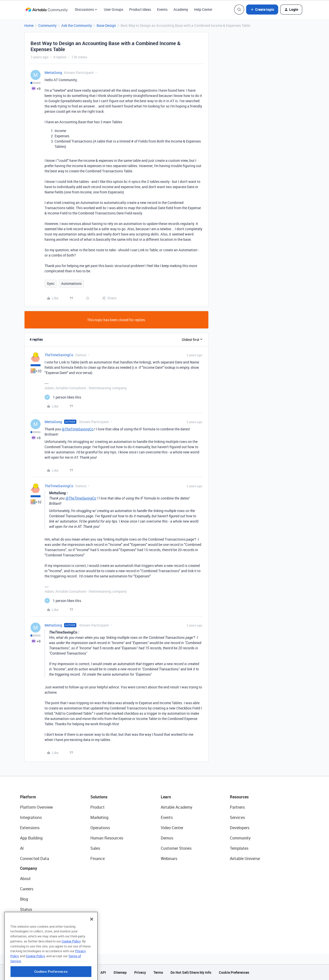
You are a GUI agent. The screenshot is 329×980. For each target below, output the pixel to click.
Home (29, 25)
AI (22, 848)
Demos (167, 838)
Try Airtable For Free (38, 930)
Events (162, 9)
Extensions (30, 828)
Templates (239, 848)
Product (98, 807)
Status (26, 909)
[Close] (92, 941)
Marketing (99, 817)
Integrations (31, 817)
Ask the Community (77, 25)
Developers (240, 828)
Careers (27, 889)
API (103, 972)
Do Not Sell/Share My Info (191, 972)
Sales (95, 848)
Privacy (140, 972)
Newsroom (30, 920)
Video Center (172, 828)
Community (47, 25)
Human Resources (107, 838)
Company (29, 868)
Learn (166, 797)
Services (237, 817)
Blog (24, 899)
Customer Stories (176, 848)
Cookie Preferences (234, 972)
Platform (28, 797)
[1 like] (63, 397)
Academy (181, 9)
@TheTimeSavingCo (78, 429)
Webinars (169, 859)
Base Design (106, 25)
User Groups (114, 9)
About (25, 879)
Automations (71, 283)
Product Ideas (140, 9)
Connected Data (35, 859)
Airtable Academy (177, 807)
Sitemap (120, 972)
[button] (262, 10)
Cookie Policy (71, 963)
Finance (98, 859)
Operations (100, 828)
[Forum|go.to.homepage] (47, 10)
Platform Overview (36, 807)
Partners (237, 807)
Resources (239, 797)
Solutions (99, 797)
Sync (51, 283)
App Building (31, 838)
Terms (158, 972)
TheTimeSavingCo (59, 355)
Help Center (203, 9)
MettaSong (53, 73)
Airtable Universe (245, 859)
